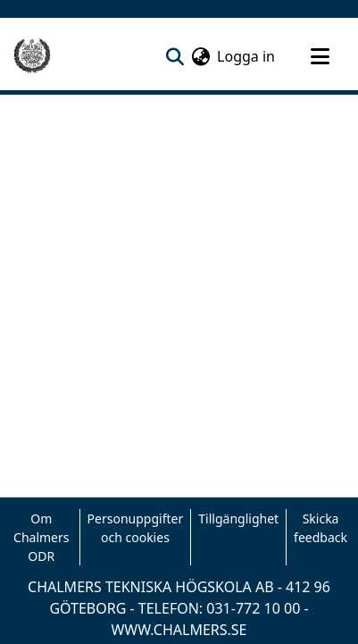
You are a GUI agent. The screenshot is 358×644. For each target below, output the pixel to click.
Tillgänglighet (238, 519)
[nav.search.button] (175, 56)
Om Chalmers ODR (41, 537)
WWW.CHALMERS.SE (179, 630)
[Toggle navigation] (320, 56)
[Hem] (32, 56)
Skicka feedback (321, 528)
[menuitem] (200, 56)
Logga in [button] (247, 56)
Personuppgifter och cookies (136, 528)
